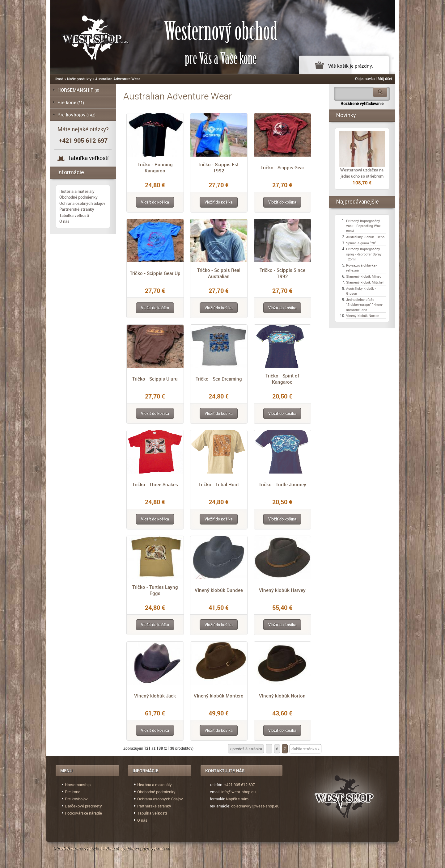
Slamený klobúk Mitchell (365, 282)
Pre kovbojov (72, 115)
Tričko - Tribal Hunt (219, 484)
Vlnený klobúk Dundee (219, 590)
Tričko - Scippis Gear (282, 167)
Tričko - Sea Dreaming (219, 379)
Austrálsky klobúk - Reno (365, 237)
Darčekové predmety (83, 806)
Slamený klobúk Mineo (364, 276)
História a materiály (77, 191)
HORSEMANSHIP (76, 90)
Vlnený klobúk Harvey (282, 590)
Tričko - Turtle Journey (282, 484)
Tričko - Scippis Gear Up (155, 273)
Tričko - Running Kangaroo (155, 167)
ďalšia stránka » (305, 749)
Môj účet (385, 78)
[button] (155, 202)
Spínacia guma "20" (361, 243)
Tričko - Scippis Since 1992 (282, 273)
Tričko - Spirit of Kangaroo (282, 379)
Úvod (59, 79)
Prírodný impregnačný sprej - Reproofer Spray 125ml (364, 254)
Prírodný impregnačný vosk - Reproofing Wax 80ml (363, 226)
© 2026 (59, 849)
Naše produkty (79, 79)
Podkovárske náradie (83, 813)
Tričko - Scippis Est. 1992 (219, 167)
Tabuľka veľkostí (88, 158)
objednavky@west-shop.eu (255, 806)
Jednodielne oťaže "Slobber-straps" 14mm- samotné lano (364, 305)
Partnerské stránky (77, 209)
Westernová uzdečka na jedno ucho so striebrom (362, 173)
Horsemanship (78, 785)
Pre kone (67, 102)
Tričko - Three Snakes (155, 484)
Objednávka (365, 78)
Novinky (346, 115)
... (269, 749)
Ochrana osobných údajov (82, 203)
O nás (64, 221)
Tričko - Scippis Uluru (155, 379)
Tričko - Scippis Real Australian (219, 273)
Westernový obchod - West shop (95, 849)
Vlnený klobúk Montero (219, 696)
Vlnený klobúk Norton (282, 696)
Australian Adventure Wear (118, 79)
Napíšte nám (237, 799)
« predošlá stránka (246, 749)
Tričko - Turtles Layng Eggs (155, 590)
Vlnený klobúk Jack (155, 696)
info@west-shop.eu (238, 792)
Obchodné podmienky (78, 197)
